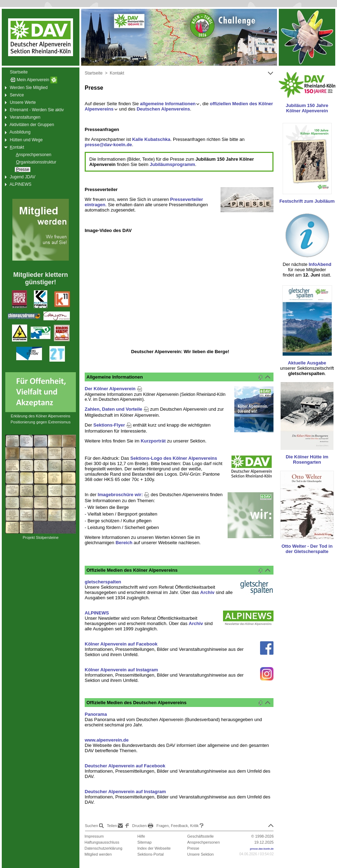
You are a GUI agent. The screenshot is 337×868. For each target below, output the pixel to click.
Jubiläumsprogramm (172, 164)
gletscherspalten (103, 582)
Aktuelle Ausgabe (307, 363)
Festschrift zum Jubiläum (307, 201)
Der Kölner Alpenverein (113, 389)
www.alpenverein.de (107, 740)
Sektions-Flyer (113, 425)
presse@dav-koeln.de (108, 145)
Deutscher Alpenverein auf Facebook (125, 766)
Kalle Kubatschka (151, 139)
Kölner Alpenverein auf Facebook (121, 644)
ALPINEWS (97, 613)
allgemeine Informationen (170, 104)
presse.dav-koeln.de (262, 849)
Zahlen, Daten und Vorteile (117, 409)
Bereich (124, 543)
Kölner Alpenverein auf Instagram (121, 670)
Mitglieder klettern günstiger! (40, 278)
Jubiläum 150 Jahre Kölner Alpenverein (307, 108)
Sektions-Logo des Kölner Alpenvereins (174, 458)
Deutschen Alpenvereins (163, 109)
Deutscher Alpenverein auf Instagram (125, 792)
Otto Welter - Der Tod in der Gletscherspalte (307, 549)
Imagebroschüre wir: (124, 495)
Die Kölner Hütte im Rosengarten (307, 459)
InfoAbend (320, 264)
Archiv (207, 592)
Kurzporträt (153, 441)
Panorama (96, 714)
